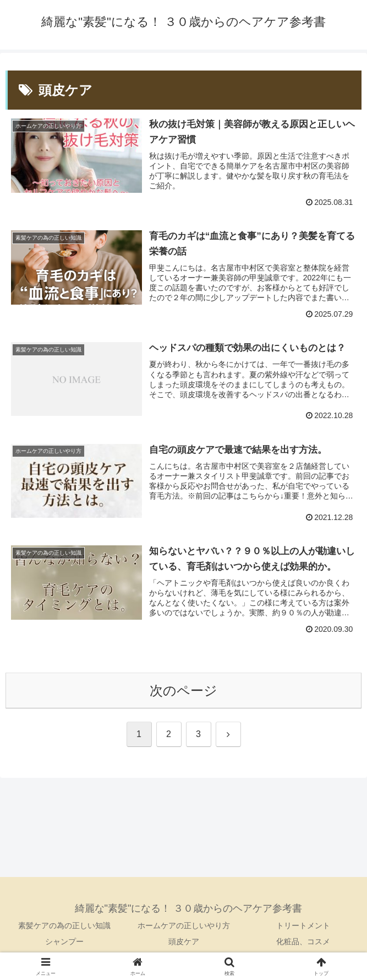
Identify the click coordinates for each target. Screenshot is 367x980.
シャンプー (64, 941)
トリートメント (303, 925)
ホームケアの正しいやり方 (184, 925)
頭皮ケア (184, 941)
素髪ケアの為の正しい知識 (64, 925)
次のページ (183, 691)
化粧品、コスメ (303, 941)
